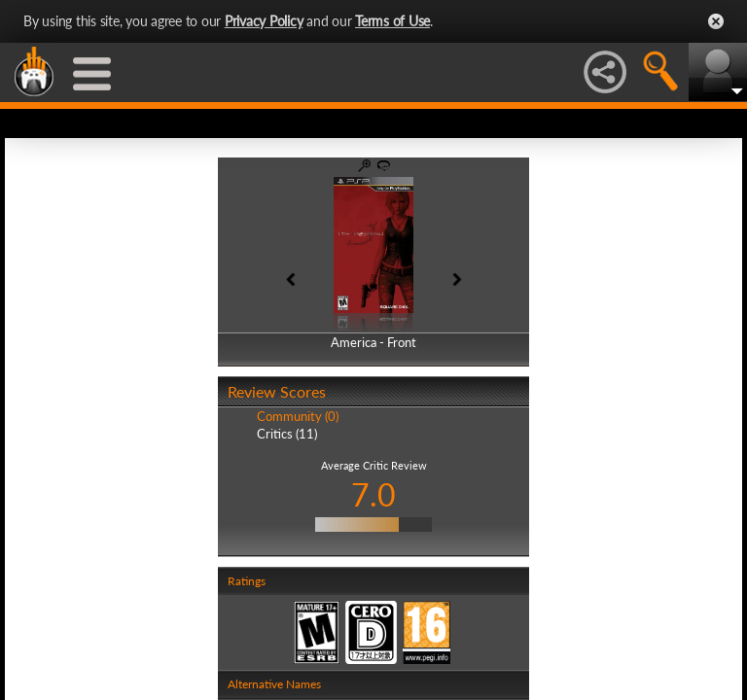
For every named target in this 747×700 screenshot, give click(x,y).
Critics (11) (287, 434)
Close (716, 21)
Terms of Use (392, 21)
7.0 (373, 494)
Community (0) (298, 416)
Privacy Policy (264, 21)
